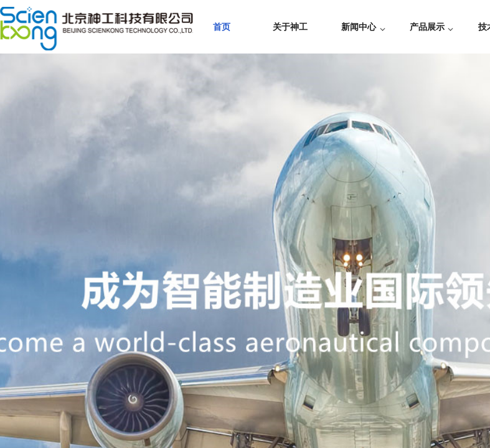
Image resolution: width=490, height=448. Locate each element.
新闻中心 (359, 27)
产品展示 (427, 27)
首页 (222, 27)
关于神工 (290, 27)
